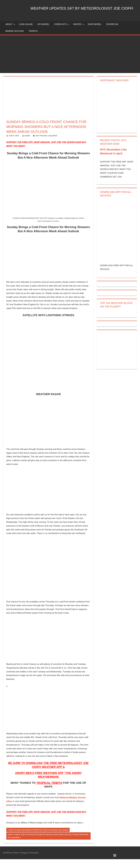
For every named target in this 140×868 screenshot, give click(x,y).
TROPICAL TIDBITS (49, 791)
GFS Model (43, 33)
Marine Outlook (15, 40)
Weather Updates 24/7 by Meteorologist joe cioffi (68, 20)
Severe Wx (112, 33)
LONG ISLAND (26, 33)
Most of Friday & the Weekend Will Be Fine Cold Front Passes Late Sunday (38, 839)
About (10, 33)
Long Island (52, 144)
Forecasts (62, 33)
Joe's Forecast (41, 144)
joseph (27, 144)
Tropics (33, 40)
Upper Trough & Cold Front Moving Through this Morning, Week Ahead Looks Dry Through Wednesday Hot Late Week (48, 844)
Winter (79, 33)
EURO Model (95, 33)
